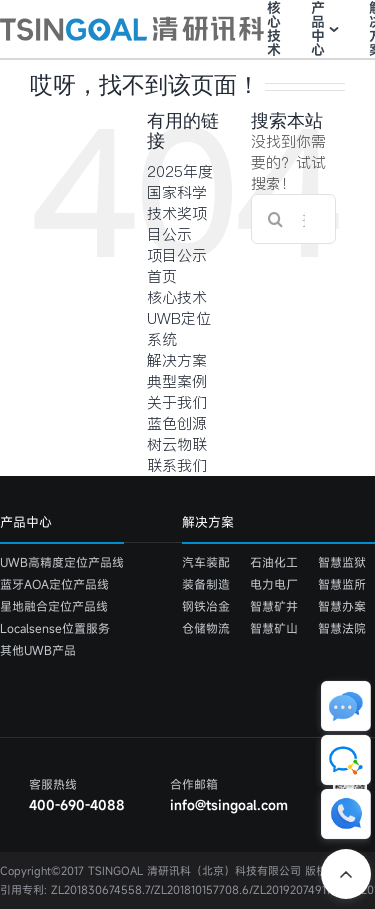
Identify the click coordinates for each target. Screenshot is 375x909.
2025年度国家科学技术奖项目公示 (180, 203)
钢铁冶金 (206, 606)
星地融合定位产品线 (54, 606)
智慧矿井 (274, 606)
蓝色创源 (177, 423)
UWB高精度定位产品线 (62, 562)
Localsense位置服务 (55, 628)
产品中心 (318, 29)
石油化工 (274, 562)
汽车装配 (206, 562)
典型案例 (177, 381)
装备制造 (206, 584)
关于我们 (177, 402)
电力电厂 (274, 584)
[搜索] (276, 219)
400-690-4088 (77, 805)
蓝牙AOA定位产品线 (54, 584)
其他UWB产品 (38, 650)
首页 (162, 276)
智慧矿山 (274, 628)
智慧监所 (342, 584)
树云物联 (177, 444)
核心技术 (274, 29)
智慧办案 (342, 606)
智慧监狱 (342, 562)
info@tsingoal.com (229, 805)
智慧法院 (342, 628)
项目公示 (177, 255)
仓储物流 (206, 628)
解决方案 (177, 360)
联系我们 (177, 465)
